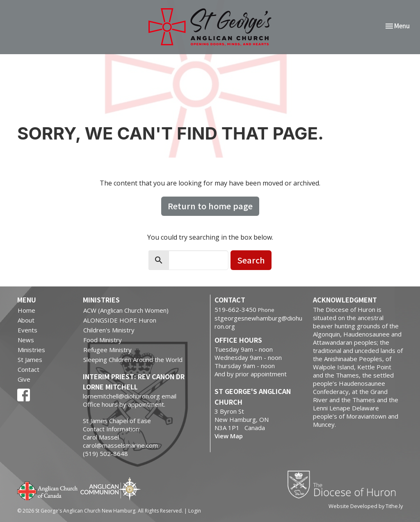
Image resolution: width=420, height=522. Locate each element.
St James (30, 359)
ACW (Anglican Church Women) (126, 310)
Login (195, 511)
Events (27, 330)
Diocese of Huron (345, 484)
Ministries (31, 350)
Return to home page (210, 206)
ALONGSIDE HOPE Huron (120, 320)
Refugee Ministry (107, 350)
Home (26, 310)
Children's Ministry (109, 330)
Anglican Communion (111, 489)
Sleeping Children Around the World (133, 359)
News (26, 340)
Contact (29, 369)
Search (251, 260)
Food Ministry (103, 340)
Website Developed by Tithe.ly (366, 506)
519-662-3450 (235, 309)
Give (24, 379)
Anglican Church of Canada (48, 490)
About (26, 320)
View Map (229, 436)
